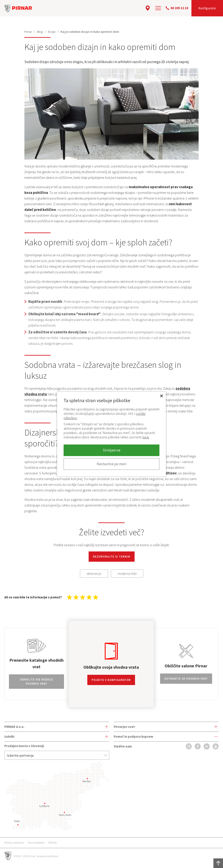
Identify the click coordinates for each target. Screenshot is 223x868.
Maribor (87, 781)
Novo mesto (65, 815)
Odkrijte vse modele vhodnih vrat (37, 682)
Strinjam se (112, 450)
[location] (148, 8)
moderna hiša (127, 573)
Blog (40, 32)
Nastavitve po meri (111, 464)
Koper (17, 821)
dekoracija (94, 573)
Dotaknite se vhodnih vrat (186, 679)
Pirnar (28, 32)
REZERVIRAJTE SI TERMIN (112, 557)
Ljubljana (44, 806)
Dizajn (52, 32)
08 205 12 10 (177, 8)
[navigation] (158, 8)
